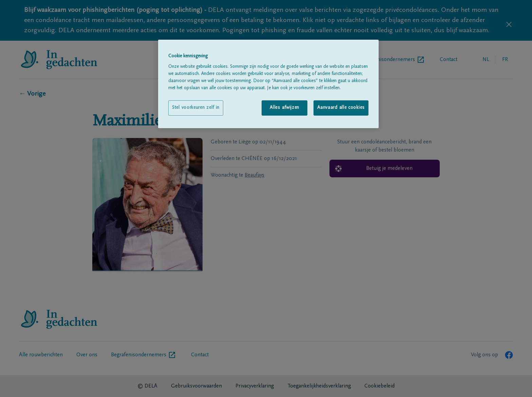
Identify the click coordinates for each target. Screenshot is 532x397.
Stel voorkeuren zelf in (196, 108)
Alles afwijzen (284, 108)
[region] (268, 84)
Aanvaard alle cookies (341, 108)
